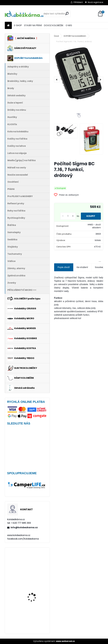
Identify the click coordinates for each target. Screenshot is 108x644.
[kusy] (68, 216)
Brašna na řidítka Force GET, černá (35, 562)
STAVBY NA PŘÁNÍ (33, 25)
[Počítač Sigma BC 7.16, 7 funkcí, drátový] (79, 74)
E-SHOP (18, 25)
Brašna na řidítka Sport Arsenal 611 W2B (35, 586)
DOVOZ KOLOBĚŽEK (54, 25)
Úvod (56, 36)
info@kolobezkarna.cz (24, 527)
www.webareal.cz (65, 641)
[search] (67, 13)
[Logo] (24, 14)
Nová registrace (95, 2)
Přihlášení (78, 2)
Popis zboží (64, 267)
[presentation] (57, 80)
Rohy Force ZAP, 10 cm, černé (34, 610)
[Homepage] (8, 26)
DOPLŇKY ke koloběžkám (75, 36)
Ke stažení (82, 267)
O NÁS (69, 25)
